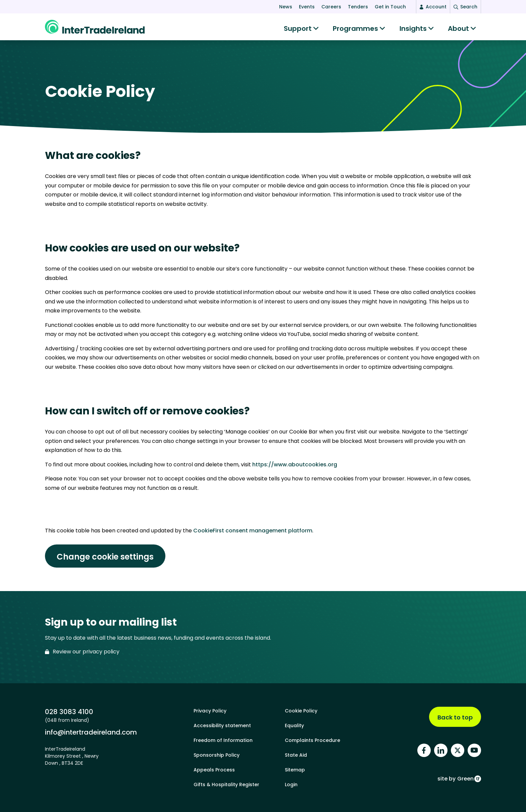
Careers (331, 7)
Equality (294, 726)
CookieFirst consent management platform (253, 534)
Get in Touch (390, 7)
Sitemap (295, 770)
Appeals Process (214, 770)
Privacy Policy (210, 711)
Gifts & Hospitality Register (226, 785)
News (286, 7)
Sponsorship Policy (217, 755)
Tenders (358, 7)
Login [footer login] (291, 785)
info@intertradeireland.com (91, 732)
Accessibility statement (222, 726)
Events (307, 7)
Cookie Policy (301, 711)
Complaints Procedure (312, 740)
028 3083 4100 (69, 712)
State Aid (296, 755)
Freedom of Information (223, 740)
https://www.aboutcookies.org (295, 468)
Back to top (455, 717)
